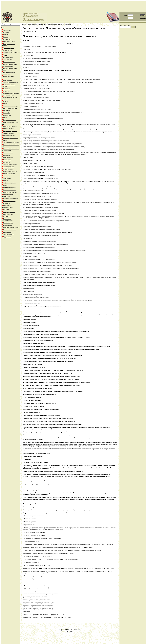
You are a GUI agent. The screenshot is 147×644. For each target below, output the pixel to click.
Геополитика (7, 39)
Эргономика (7, 155)
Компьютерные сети (9, 62)
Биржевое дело (8, 225)
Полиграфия (7, 113)
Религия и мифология (9, 201)
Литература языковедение (11, 82)
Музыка (6, 101)
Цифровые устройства (10, 183)
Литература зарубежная (10, 164)
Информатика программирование (8, 206)
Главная (24, 25)
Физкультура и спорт (9, 212)
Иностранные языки (9, 174)
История (6, 185)
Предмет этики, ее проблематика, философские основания (55, 25)
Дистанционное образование (11, 53)
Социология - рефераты (10, 131)
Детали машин (7, 50)
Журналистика (7, 60)
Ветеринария (7, 232)
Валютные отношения (10, 230)
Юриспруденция (8, 157)
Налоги (5, 104)
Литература (7, 162)
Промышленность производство (8, 195)
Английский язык (8, 214)
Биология (6, 210)
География (6, 32)
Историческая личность (10, 171)
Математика (7, 89)
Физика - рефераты (9, 133)
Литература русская (9, 167)
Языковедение (7, 160)
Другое (5, 55)
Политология (7, 115)
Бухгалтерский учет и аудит (11, 227)
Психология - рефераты (10, 126)
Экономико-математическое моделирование (11, 150)
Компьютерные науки (9, 188)
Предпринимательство (10, 120)
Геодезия (6, 35)
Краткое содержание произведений (9, 73)
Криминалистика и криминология (8, 77)
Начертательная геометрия (11, 106)
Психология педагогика (10, 192)
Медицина (6, 91)
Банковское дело (8, 223)
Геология (6, 37)
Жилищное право (8, 57)
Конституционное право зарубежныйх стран (10, 65)
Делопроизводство (9, 48)
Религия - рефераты (9, 129)
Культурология (7, 80)
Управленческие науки (10, 190)
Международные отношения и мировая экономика (11, 94)
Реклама (6, 181)
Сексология (7, 203)
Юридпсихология (8, 169)
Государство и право (9, 42)
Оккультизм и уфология (10, 108)
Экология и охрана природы (11, 142)
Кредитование (7, 237)
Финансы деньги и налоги (11, 138)
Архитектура (7, 30)
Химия (5, 140)
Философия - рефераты (10, 136)
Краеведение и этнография (11, 199)
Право (5, 118)
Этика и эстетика (8, 153)
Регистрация (143, 18)
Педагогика (7, 111)
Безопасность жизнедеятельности (8, 220)
